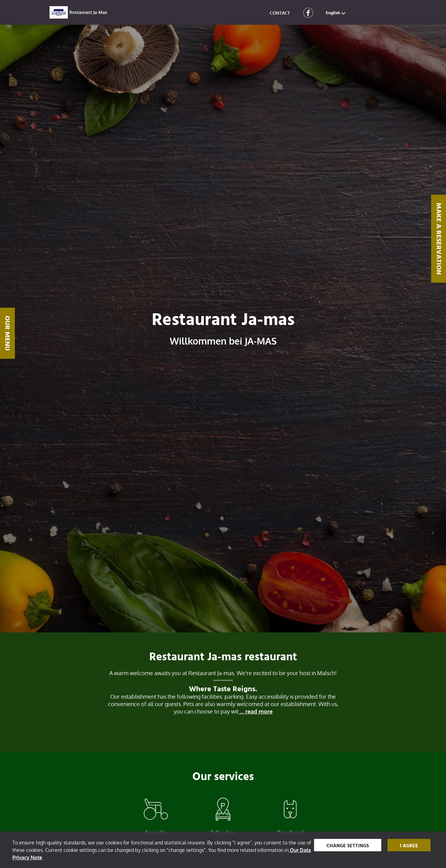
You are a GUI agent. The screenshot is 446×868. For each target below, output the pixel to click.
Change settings (348, 846)
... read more (256, 711)
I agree (409, 846)
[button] (336, 12)
